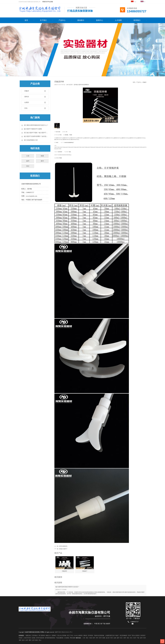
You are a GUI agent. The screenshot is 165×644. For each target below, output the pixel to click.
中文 (134, 2)
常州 (97, 638)
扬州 (28, 161)
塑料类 (27, 97)
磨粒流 (85, 635)
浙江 (131, 638)
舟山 (40, 640)
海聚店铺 (28, 635)
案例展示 (81, 20)
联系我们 (137, 20)
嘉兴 (23, 640)
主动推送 (67, 638)
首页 (26, 20)
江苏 (28, 156)
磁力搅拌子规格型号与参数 (33, 129)
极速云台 (48, 635)
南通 (42, 156)
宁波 (138, 638)
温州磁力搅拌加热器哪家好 (81, 85)
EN (143, 2)
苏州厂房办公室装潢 (134, 635)
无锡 (90, 638)
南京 (87, 638)
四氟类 (27, 91)
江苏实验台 (35, 635)
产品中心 (62, 20)
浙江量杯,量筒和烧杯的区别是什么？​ (36, 125)
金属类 (27, 102)
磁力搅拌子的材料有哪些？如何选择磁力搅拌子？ (36, 136)
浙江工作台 (70, 635)
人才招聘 (118, 20)
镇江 (121, 638)
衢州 (30, 640)
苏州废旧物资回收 (50, 638)
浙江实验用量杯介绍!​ (31, 140)
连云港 (108, 638)
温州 (141, 638)
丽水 (37, 640)
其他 (26, 108)
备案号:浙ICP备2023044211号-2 (64, 632)
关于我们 (43, 20)
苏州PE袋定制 (40, 638)
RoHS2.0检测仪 (78, 635)
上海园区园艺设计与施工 (112, 635)
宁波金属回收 (60, 638)
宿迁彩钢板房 (123, 635)
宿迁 (28, 166)
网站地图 (73, 638)
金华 (27, 640)
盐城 (115, 638)
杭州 (135, 638)
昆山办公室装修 (62, 635)
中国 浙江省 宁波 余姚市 (102, 624)
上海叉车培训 (27, 638)
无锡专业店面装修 (99, 635)
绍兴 (145, 638)
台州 (33, 640)
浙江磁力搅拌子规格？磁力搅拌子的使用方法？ (36, 133)
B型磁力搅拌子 (63, 549)
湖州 (20, 640)
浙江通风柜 (42, 635)
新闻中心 (100, 20)
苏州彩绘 (91, 635)
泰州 (42, 161)
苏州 (100, 638)
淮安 (112, 638)
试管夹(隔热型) (63, 546)
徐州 (94, 638)
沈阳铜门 (54, 635)
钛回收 (34, 638)
